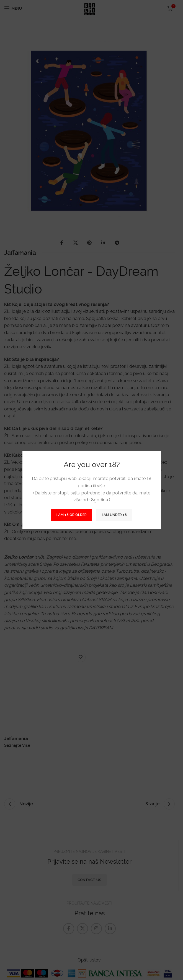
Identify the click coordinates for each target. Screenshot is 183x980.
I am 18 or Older (72, 515)
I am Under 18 (114, 515)
